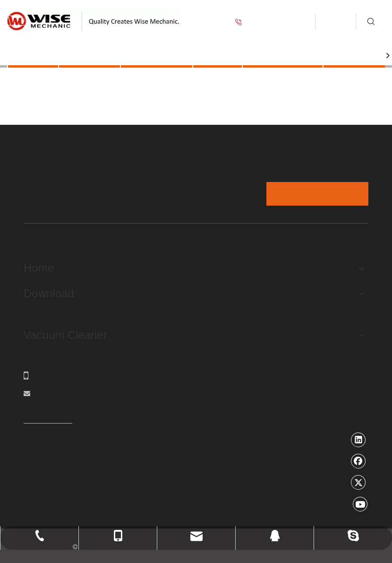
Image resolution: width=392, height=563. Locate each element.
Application (157, 55)
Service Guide (283, 55)
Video (217, 55)
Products (89, 55)
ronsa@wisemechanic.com (78, 394)
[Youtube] (360, 504)
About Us (355, 55)
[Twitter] (358, 482)
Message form (317, 194)
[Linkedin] (358, 440)
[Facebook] (358, 461)
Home (33, 55)
